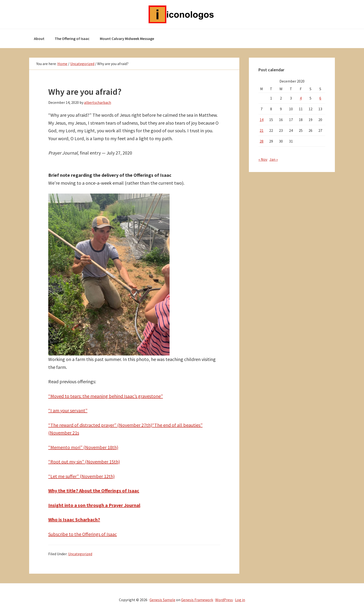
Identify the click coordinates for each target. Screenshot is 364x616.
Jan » (274, 159)
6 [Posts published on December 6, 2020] (320, 98)
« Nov (263, 159)
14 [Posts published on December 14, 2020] (262, 120)
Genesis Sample (162, 600)
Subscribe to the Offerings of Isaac (83, 534)
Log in (240, 600)
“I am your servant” (68, 410)
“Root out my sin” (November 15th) (84, 462)
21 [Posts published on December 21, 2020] (262, 130)
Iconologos (182, 14)
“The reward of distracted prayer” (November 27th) (100, 425)
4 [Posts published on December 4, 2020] (301, 98)
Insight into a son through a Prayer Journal (94, 505)
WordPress (224, 600)
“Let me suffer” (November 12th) (81, 476)
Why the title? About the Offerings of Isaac (94, 491)
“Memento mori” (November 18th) (83, 447)
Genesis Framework (197, 600)
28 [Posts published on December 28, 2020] (262, 141)
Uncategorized (80, 554)
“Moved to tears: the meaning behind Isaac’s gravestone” (106, 396)
